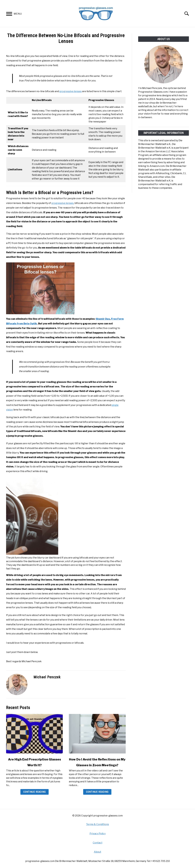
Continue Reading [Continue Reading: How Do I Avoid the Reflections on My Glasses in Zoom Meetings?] (97, 792)
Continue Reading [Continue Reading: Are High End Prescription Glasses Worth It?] (35, 792)
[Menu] (9, 14)
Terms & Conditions (97, 824)
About (97, 852)
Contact (98, 843)
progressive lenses (71, 91)
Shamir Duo (103, 319)
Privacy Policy (98, 834)
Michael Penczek (47, 677)
